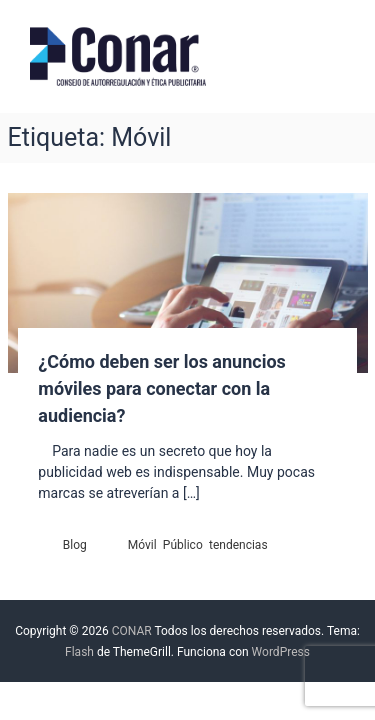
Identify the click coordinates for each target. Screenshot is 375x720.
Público (183, 545)
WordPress (281, 652)
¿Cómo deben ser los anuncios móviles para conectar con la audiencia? (162, 388)
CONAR (132, 631)
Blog (75, 545)
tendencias (238, 545)
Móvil (142, 545)
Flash (79, 652)
